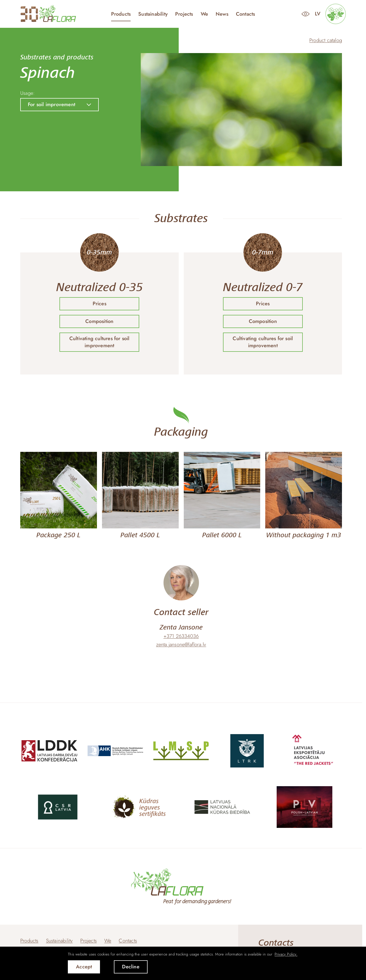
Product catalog (326, 40)
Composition (99, 321)
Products (121, 14)
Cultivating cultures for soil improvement (99, 342)
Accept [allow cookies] (84, 967)
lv (318, 14)
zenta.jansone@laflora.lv (181, 645)
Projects (184, 14)
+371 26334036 (181, 636)
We (204, 14)
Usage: (27, 93)
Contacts (246, 14)
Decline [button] (131, 967)
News (222, 14)
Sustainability (153, 14)
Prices (99, 304)
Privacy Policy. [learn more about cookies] (286, 954)
